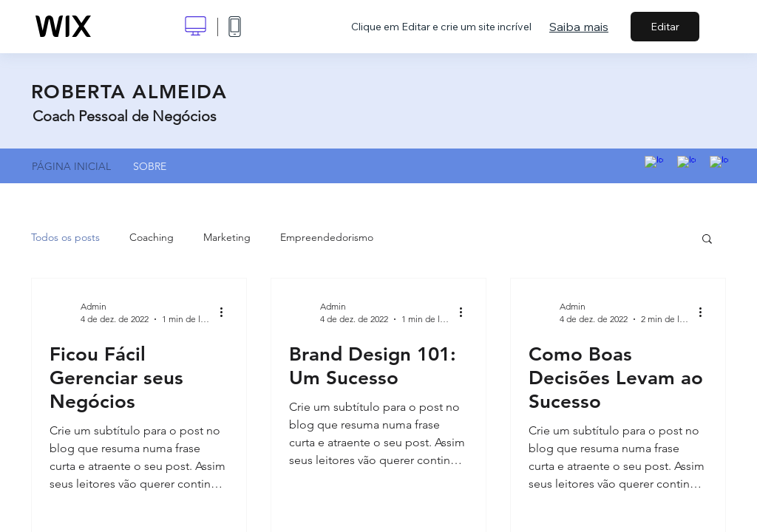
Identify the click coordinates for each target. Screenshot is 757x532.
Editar (665, 27)
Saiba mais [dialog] (579, 27)
